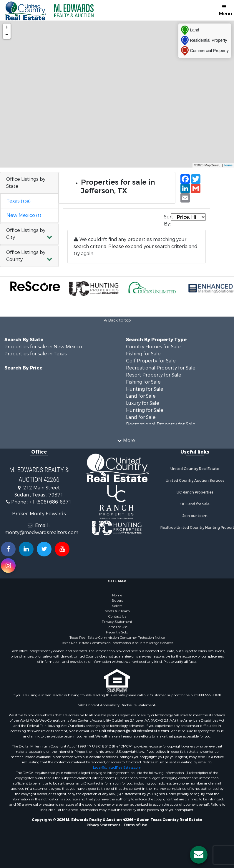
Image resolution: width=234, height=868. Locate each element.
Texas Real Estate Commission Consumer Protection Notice (117, 638)
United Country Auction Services (195, 481)
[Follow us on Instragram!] (8, 566)
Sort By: (167, 220)
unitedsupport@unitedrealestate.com (134, 731)
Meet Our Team (117, 611)
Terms (228, 165)
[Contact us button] (199, 855)
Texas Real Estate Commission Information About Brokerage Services (117, 643)
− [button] (7, 35)
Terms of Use (117, 627)
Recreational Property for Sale (161, 368)
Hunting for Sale (145, 389)
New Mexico (24, 215)
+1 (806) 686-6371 (50, 502)
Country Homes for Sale (153, 347)
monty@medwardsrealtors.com (41, 532)
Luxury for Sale (143, 403)
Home (117, 595)
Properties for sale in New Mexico (43, 347)
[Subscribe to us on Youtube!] (62, 549)
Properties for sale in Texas (36, 354)
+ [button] (7, 27)
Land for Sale (141, 396)
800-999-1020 (209, 695)
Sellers (117, 606)
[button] (29, 234)
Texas (18, 201)
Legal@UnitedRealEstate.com (117, 767)
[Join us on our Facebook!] (8, 549)
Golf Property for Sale (151, 361)
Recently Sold (117, 632)
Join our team (195, 516)
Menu (225, 10)
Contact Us (117, 616)
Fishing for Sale (143, 354)
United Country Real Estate (195, 469)
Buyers (117, 601)
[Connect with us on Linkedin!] (26, 549)
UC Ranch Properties (195, 492)
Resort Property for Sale (154, 375)
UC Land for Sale (195, 504)
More (126, 440)
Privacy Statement (117, 622)
